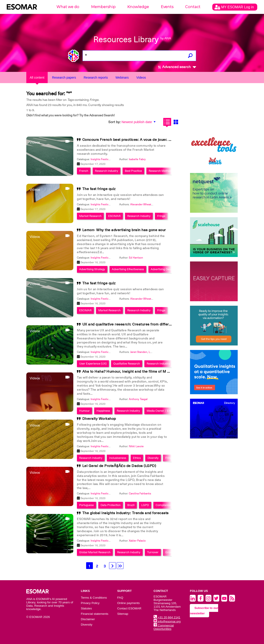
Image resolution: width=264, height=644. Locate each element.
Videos (141, 77)
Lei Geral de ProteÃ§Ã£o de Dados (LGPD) (119, 466)
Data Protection (111, 505)
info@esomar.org (167, 621)
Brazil (131, 505)
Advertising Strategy (92, 269)
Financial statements (95, 614)
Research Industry (106, 171)
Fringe (161, 216)
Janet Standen (139, 352)
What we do (68, 7)
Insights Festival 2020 (104, 159)
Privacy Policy (90, 603)
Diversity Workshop (99, 419)
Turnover (153, 552)
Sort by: (115, 122)
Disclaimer (88, 619)
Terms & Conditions (94, 598)
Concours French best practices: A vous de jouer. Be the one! (135, 140)
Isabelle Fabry (137, 159)
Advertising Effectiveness (128, 269)
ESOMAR (114, 216)
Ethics (137, 458)
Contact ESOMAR (129, 608)
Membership (103, 7)
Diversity (153, 458)
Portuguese (86, 505)
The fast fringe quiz (99, 189)
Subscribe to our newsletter (204, 611)
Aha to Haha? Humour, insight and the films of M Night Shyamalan (140, 372)
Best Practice (133, 171)
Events (167, 7)
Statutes (86, 608)
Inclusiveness (118, 458)
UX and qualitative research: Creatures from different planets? (136, 324)
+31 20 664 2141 (167, 617)
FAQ (120, 598)
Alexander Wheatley (142, 204)
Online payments (128, 603)
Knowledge (138, 7)
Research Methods (161, 171)
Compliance (163, 505)
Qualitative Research (127, 364)
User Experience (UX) (93, 364)
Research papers (64, 77)
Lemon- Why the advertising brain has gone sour (124, 230)
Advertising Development (167, 269)
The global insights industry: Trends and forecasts (125, 513)
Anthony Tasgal (138, 399)
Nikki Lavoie (136, 446)
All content (37, 77)
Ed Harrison (136, 258)
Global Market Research (95, 552)
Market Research (90, 216)
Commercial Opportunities (164, 627)
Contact (193, 7)
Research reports (96, 77)
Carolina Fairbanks (140, 494)
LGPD (145, 505)
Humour (84, 411)
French (84, 171)
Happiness (103, 411)
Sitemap (123, 614)
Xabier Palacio (137, 541)
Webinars (122, 77)
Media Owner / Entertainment (166, 411)
